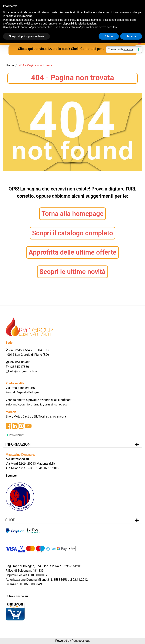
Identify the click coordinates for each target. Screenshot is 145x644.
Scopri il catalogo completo (73, 233)
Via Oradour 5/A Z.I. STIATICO (29, 350)
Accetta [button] (131, 36)
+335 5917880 (19, 367)
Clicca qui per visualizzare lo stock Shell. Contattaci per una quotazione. (72, 49)
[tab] (72, 444)
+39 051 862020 (20, 362)
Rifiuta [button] (109, 36)
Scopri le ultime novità (72, 272)
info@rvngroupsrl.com (24, 371)
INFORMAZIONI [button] (19, 444)
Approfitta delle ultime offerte (73, 252)
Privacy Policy (17, 435)
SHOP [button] (10, 520)
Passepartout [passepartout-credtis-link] (81, 641)
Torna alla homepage (73, 214)
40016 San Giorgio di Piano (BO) (27, 355)
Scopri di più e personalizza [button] (26, 36)
